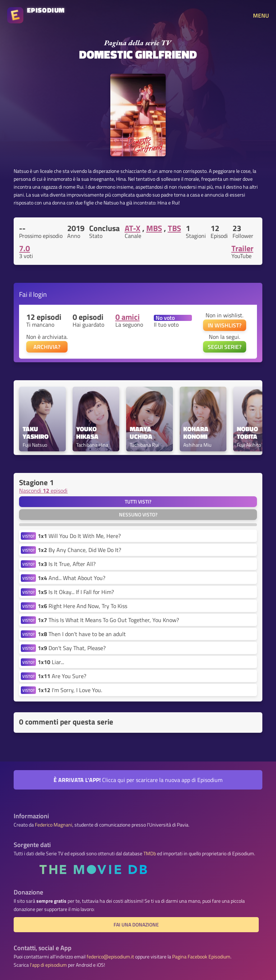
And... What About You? (72, 578)
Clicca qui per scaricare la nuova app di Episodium (138, 780)
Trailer (242, 248)
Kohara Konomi (197, 433)
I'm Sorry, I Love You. (70, 690)
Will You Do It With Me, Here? (79, 536)
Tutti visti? (138, 502)
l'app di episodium (48, 965)
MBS (154, 228)
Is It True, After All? (67, 564)
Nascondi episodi (43, 491)
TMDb (150, 854)
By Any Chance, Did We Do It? (79, 550)
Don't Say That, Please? (72, 648)
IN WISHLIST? (225, 325)
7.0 (24, 248)
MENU (261, 15)
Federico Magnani (54, 825)
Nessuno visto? (138, 515)
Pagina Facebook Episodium (201, 957)
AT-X (133, 228)
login (40, 294)
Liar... (51, 662)
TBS (174, 228)
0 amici (128, 317)
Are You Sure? (62, 676)
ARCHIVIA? (47, 347)
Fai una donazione (136, 925)
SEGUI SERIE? (225, 347)
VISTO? (28, 536)
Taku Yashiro (36, 433)
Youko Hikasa (87, 433)
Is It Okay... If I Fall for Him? (76, 592)
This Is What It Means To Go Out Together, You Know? (108, 620)
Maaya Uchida (141, 433)
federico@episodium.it (110, 957)
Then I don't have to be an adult (82, 634)
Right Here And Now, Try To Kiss (82, 606)
